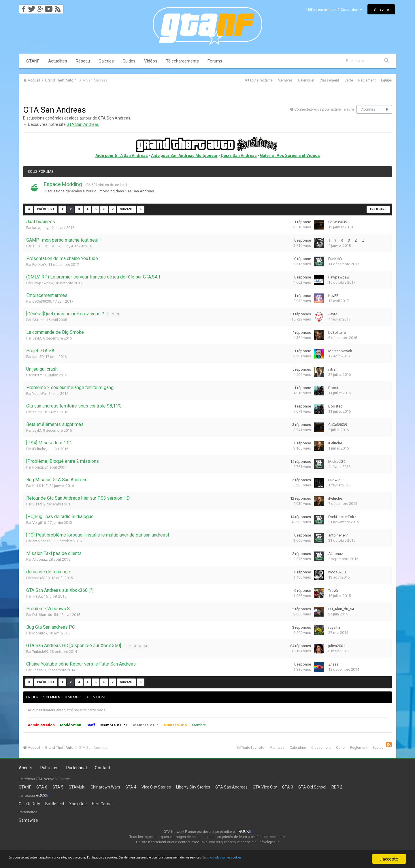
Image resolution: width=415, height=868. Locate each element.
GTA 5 (58, 787)
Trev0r (37, 596)
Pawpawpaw (43, 283)
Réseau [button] (83, 61)
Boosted (335, 388)
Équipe (386, 80)
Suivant (126, 209)
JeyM (333, 314)
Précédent (46, 209)
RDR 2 (337, 787)
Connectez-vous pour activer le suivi (324, 109)
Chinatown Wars (105, 787)
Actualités (58, 61)
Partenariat (77, 768)
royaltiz (334, 627)
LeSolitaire (337, 332)
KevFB (333, 296)
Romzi (38, 467)
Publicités (49, 768)
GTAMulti (77, 787)
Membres (285, 80)
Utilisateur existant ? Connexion (334, 10)
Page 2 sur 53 (162, 209)
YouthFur (39, 394)
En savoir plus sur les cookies (322, 859)
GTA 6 (42, 787)
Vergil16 (39, 523)
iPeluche (39, 449)
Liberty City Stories (193, 787)
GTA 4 (131, 787)
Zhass (37, 670)
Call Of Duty (29, 804)
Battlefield (55, 804)
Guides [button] (129, 61)
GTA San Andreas (83, 124)
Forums (215, 61)
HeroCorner (102, 804)
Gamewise (28, 820)
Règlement (367, 80)
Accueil (26, 768)
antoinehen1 (43, 541)
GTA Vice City (265, 787)
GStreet (38, 320)
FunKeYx (39, 265)
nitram (37, 375)
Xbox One (78, 804)
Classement (329, 80)
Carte (349, 80)
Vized (37, 504)
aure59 (38, 357)
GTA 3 (288, 787)
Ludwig (334, 480)
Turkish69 (40, 652)
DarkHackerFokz (342, 517)
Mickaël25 (337, 462)
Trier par (378, 209)
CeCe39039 (338, 222)
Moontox (40, 633)
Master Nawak (340, 351)
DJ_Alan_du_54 (45, 615)
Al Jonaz (40, 559)
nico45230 (41, 578)
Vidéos (151, 61)
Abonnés (368, 109)
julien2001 (337, 646)
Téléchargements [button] (182, 61)
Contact (102, 768)
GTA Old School (312, 787)
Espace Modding (63, 184)
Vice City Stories (156, 787)
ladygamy (40, 228)
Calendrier (306, 80)
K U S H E (40, 486)
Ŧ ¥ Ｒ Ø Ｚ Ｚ (51, 246)
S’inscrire (381, 9)
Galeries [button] (106, 61)
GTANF (33, 61)
